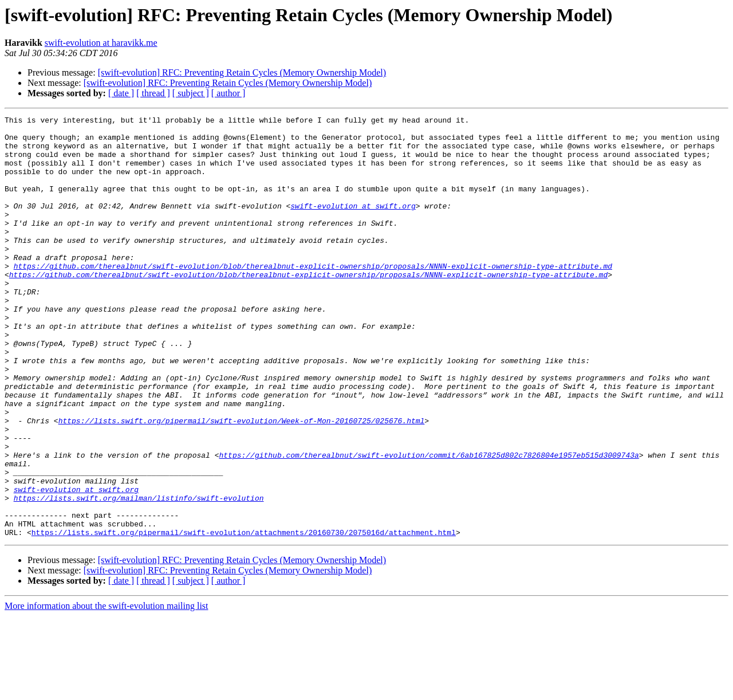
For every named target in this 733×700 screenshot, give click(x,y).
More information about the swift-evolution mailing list (107, 690)
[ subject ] (191, 93)
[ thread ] (153, 93)
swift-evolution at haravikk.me (101, 43)
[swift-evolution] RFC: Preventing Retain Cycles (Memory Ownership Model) (242, 72)
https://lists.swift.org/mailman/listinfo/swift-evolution (139, 575)
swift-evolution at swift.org (353, 225)
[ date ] (121, 93)
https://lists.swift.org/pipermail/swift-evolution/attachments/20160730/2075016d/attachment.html (244, 616)
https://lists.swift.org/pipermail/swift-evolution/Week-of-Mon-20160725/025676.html (242, 482)
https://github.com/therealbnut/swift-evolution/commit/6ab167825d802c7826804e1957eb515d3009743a (429, 524)
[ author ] (228, 93)
